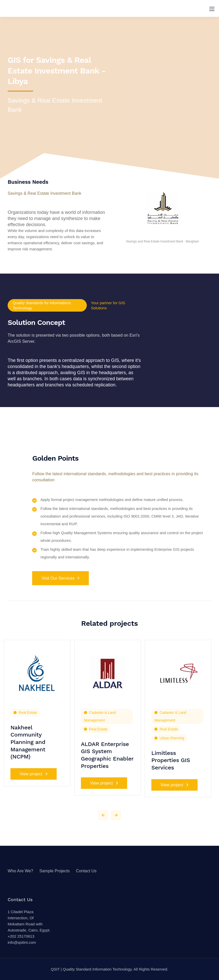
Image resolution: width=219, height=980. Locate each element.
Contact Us (86, 871)
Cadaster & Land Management (100, 716)
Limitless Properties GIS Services (171, 760)
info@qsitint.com (22, 942)
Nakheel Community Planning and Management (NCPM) (28, 742)
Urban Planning (172, 738)
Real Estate (28, 713)
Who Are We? (20, 871)
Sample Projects (54, 871)
